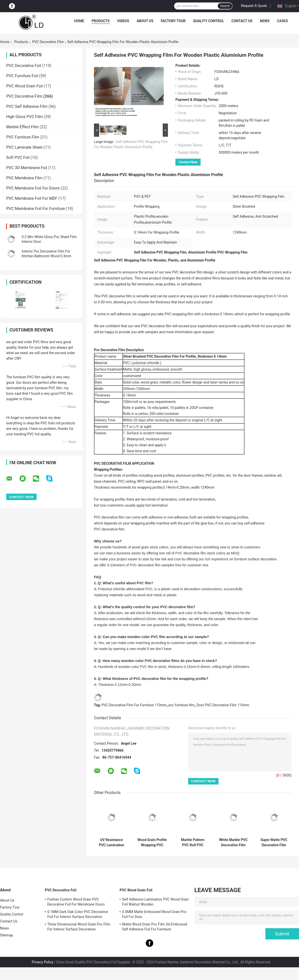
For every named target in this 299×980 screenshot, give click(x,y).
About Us (145, 21)
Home (79, 21)
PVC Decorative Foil (24, 66)
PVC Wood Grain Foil (25, 86)
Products (101, 21)
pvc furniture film (182, 705)
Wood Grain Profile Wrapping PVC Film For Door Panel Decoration (152, 843)
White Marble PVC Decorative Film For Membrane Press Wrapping (233, 843)
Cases (283, 21)
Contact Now (188, 162)
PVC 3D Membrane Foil (27, 168)
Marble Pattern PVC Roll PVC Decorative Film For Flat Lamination (193, 843)
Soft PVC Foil (18, 158)
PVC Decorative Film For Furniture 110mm (134, 705)
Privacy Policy (42, 962)
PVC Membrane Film (24, 178)
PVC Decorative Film (48, 42)
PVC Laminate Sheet (24, 147)
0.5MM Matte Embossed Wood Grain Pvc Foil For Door (154, 914)
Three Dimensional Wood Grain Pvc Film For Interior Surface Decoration (79, 927)
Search (225, 6)
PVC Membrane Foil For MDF (32, 198)
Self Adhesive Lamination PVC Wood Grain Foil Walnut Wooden (155, 902)
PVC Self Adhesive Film (27, 106)
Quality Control (209, 21)
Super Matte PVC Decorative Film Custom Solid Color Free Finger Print (274, 843)
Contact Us (242, 21)
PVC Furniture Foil (22, 76)
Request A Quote (254, 6)
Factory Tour (173, 21)
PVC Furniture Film (23, 137)
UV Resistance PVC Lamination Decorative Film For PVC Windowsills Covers (112, 843)
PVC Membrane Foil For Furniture (36, 209)
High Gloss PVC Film (25, 117)
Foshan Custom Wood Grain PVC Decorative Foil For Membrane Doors (76, 902)
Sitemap (6, 935)
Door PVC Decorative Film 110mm (223, 705)
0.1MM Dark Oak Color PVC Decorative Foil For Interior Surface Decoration (78, 914)
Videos (123, 21)
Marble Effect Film (22, 127)
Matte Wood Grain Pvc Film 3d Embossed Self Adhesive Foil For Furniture (155, 927)
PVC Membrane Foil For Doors (33, 188)
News (265, 21)
